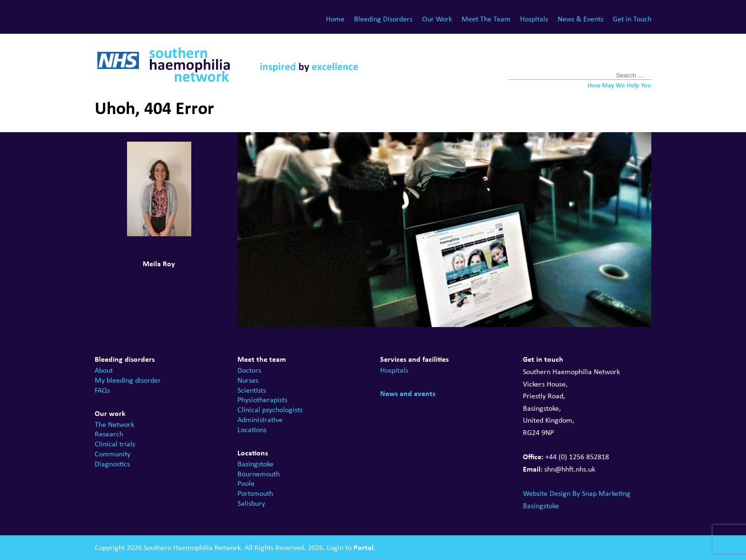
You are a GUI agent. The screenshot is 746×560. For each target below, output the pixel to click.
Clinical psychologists (270, 410)
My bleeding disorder (128, 380)
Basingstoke (255, 464)
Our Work (437, 19)
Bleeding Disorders (383, 19)
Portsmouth (255, 493)
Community (113, 454)
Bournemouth (259, 474)
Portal (363, 547)
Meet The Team (486, 19)
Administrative (260, 420)
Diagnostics (112, 464)
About (104, 370)
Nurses (248, 380)
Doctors (249, 370)
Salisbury (251, 503)
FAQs (102, 390)
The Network (114, 424)
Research (109, 434)
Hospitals (534, 19)
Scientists (252, 390)
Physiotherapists (262, 400)
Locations (252, 430)
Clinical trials (115, 444)
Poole (246, 483)
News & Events (580, 19)
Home (335, 19)
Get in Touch (632, 19)
